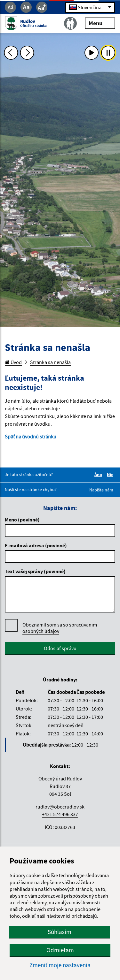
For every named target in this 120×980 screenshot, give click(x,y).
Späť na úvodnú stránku (31, 437)
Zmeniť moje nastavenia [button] (60, 965)
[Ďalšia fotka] (27, 53)
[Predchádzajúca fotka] (11, 53)
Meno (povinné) (22, 520)
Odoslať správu (60, 648)
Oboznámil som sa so (60, 628)
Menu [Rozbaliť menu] (100, 23)
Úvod (13, 362)
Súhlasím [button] (60, 932)
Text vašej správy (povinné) (35, 571)
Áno (99, 475)
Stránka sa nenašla (50, 362)
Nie (111, 475)
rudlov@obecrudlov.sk (60, 807)
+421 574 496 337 (60, 814)
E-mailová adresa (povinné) (36, 545)
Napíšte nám (101, 490)
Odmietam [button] (60, 950)
